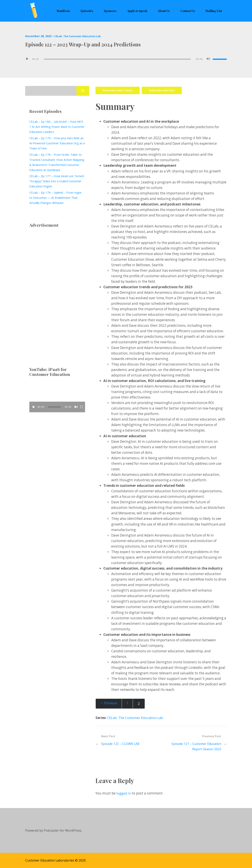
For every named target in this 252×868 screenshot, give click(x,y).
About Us (171, 11)
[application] (126, 59)
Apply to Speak (148, 11)
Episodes (104, 11)
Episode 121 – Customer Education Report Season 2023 (195, 746)
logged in (124, 793)
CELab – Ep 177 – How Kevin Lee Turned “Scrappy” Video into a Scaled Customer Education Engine (56, 181)
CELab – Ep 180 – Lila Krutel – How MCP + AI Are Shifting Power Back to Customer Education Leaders (56, 127)
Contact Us (192, 11)
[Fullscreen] (82, 407)
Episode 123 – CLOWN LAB (121, 743)
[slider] (117, 59)
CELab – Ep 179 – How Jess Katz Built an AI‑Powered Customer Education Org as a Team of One (56, 143)
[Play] (27, 59)
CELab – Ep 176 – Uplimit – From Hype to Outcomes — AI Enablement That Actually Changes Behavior (57, 198)
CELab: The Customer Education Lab (80, 36)
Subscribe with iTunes (118, 90)
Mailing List (215, 11)
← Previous (109, 703)
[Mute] (208, 59)
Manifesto (83, 11)
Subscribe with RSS (164, 90)
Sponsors (124, 11)
